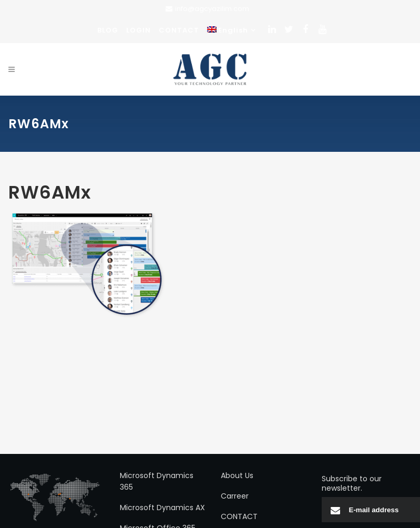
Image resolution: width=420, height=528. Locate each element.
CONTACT (179, 30)
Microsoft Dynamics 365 (157, 481)
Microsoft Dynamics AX (162, 508)
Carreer (235, 496)
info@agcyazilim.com (212, 9)
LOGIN (139, 30)
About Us (237, 475)
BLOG (108, 30)
